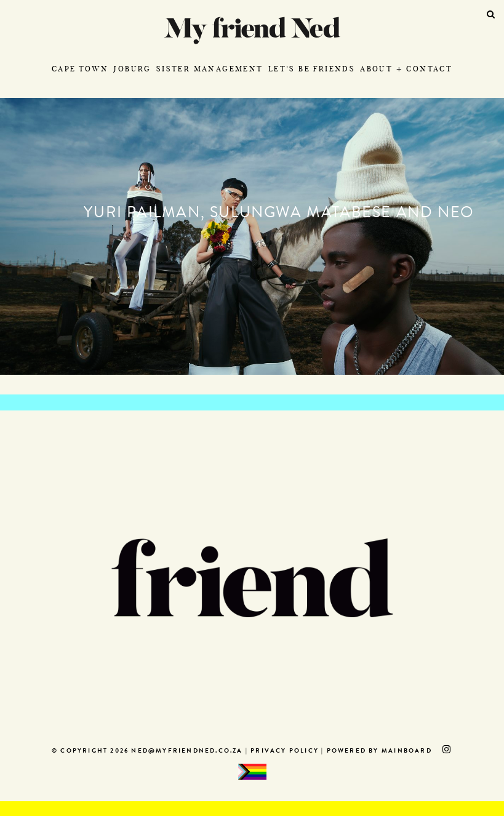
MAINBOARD (407, 751)
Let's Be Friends (312, 69)
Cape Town (80, 69)
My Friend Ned (252, 30)
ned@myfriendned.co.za (187, 751)
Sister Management (210, 69)
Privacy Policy (285, 751)
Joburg (132, 69)
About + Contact (406, 69)
